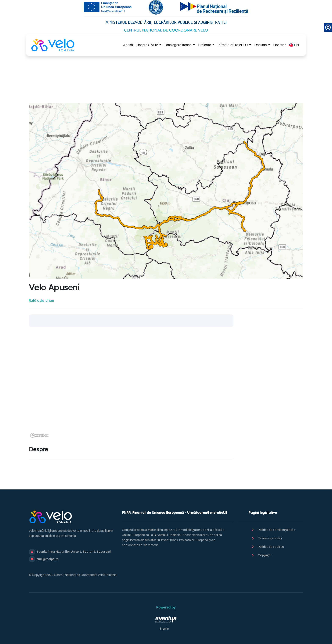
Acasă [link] (128, 45)
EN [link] (294, 45)
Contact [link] (280, 45)
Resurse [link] (261, 45)
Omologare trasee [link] (178, 45)
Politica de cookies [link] (271, 547)
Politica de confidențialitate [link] (277, 530)
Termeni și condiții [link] (270, 538)
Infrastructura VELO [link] (233, 45)
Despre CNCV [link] (147, 45)
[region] (131, 386)
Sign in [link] (164, 629)
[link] (53, 45)
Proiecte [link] (205, 45)
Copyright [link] (265, 555)
